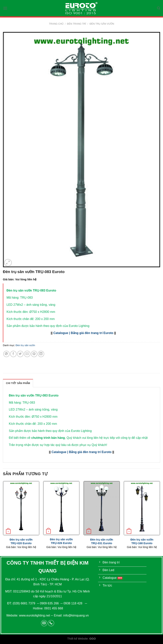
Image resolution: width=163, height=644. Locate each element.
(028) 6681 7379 (24, 603)
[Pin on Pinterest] (34, 354)
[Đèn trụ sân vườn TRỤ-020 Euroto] (21, 508)
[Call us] (51, 623)
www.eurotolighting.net (35, 615)
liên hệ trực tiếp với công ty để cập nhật (121, 438)
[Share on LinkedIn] (41, 354)
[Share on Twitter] (20, 354)
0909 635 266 (49, 603)
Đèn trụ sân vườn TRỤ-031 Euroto (102, 541)
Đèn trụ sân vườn (102, 24)
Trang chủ (56, 24)
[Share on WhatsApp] (6, 354)
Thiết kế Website (78, 639)
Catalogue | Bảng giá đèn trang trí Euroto (83, 333)
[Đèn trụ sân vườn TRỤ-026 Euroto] (61, 508)
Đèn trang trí (77, 24)
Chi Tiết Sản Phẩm (18, 383)
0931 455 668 (54, 608)
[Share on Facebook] (13, 354)
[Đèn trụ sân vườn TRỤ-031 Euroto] (102, 508)
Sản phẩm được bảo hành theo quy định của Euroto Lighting (50, 431)
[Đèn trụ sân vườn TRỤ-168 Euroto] (142, 508)
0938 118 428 (73, 603)
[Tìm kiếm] (159, 8)
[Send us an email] (44, 623)
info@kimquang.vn (76, 615)
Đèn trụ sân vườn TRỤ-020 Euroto (21, 541)
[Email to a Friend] (27, 354)
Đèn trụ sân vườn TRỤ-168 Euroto (142, 541)
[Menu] (5, 8)
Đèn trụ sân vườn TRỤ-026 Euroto (61, 541)
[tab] (18, 383)
